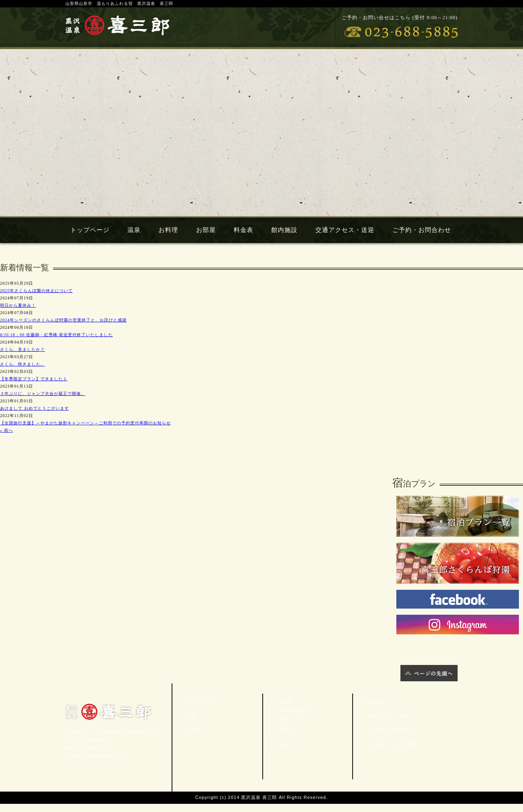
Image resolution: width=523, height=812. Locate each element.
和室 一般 (291, 720)
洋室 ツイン (294, 730)
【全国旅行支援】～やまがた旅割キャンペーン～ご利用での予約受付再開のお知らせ (85, 423)
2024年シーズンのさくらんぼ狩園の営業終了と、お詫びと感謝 (63, 320)
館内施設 (284, 230)
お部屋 (206, 230)
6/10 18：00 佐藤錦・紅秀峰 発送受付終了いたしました (56, 335)
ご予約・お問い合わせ (390, 730)
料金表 (244, 230)
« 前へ (7, 430)
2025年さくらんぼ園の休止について (36, 291)
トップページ (90, 230)
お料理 (168, 230)
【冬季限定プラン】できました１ (34, 379)
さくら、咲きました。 (22, 364)
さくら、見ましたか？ (22, 349)
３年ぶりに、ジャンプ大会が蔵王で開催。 (43, 394)
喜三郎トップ (200, 701)
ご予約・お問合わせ (422, 230)
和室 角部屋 (294, 709)
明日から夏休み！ (18, 305)
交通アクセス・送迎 (345, 230)
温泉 (134, 230)
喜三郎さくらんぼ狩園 (390, 744)
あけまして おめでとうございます (35, 408)
